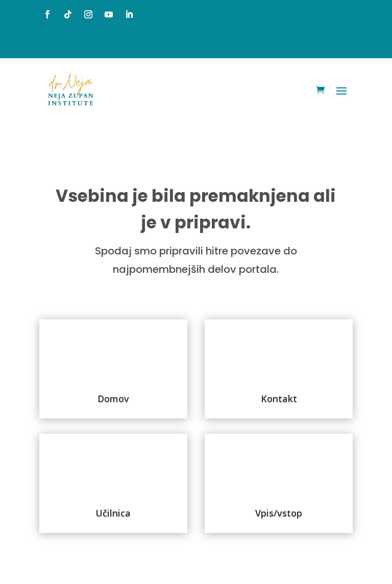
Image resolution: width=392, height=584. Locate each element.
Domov (113, 399)
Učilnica (113, 513)
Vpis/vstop (279, 513)
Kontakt (279, 399)
